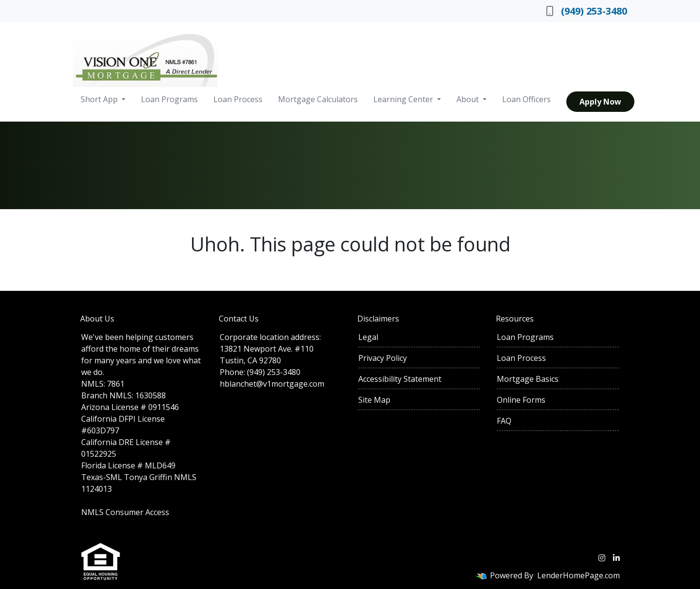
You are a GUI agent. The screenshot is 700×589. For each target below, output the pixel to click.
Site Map (374, 400)
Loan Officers (526, 99)
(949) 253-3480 (586, 11)
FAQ (504, 421)
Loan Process (238, 99)
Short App (100, 99)
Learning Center (404, 99)
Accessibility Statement (400, 379)
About (469, 99)
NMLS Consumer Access (125, 512)
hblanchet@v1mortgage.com (272, 384)
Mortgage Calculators (318, 99)
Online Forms (521, 400)
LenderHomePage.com (578, 575)
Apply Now (600, 102)
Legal (368, 337)
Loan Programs (169, 99)
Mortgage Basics (528, 379)
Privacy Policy (383, 358)
